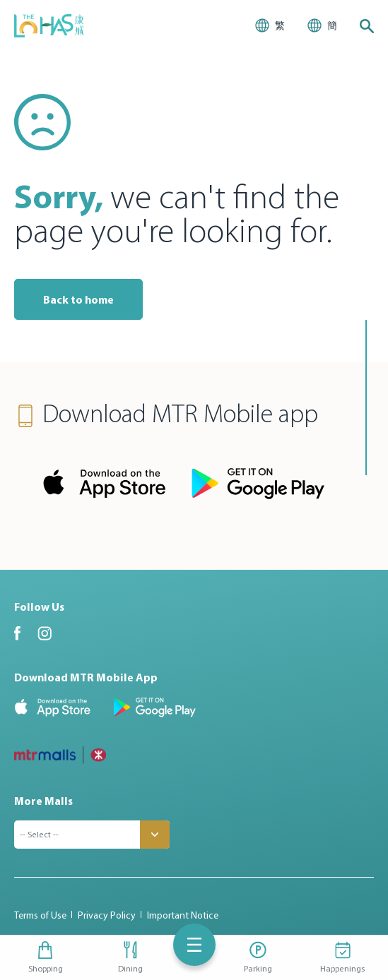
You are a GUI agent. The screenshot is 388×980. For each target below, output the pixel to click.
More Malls (43, 801)
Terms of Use (40, 915)
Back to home (78, 299)
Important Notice (183, 915)
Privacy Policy (107, 915)
